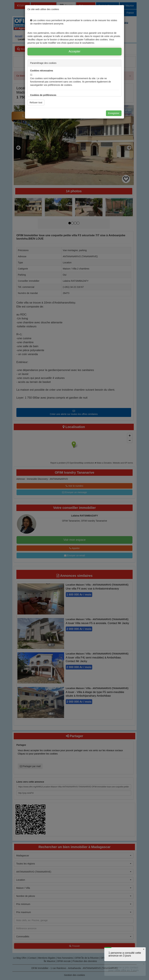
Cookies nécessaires (42, 71)
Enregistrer (114, 113)
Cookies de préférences (43, 95)
